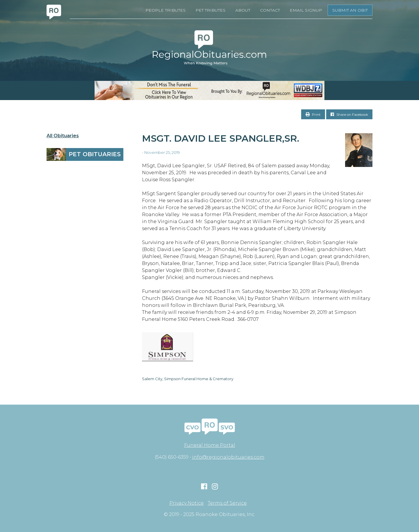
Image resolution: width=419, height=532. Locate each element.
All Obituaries (63, 136)
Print (313, 114)
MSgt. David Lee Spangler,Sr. (221, 138)
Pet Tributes (211, 10)
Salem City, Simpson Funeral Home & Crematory (188, 379)
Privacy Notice (187, 503)
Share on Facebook (349, 114)
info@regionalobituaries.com (228, 457)
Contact (270, 10)
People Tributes (166, 10)
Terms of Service (227, 503)
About (243, 10)
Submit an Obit (350, 10)
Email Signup (306, 10)
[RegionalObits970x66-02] (210, 90)
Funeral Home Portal (210, 445)
